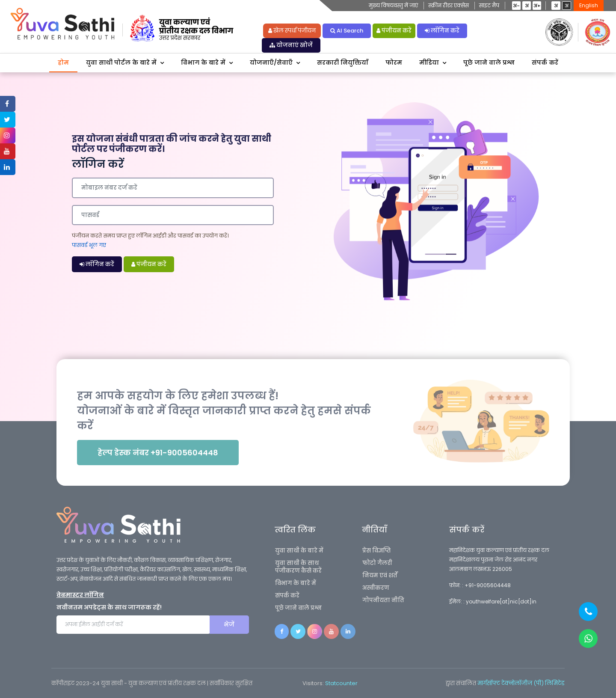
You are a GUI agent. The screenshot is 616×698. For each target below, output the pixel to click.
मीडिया (429, 62)
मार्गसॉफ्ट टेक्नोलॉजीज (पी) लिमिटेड (521, 683)
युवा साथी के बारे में (299, 551)
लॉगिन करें (442, 31)
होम (63, 62)
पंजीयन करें (394, 31)
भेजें (229, 624)
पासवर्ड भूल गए (89, 245)
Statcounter (341, 683)
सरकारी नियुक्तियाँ (343, 62)
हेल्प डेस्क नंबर (158, 453)
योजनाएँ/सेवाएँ (271, 62)
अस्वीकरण (376, 588)
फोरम (394, 62)
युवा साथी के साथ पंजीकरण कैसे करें (298, 567)
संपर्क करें (545, 62)
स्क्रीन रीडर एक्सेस (449, 5)
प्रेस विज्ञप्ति (376, 551)
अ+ (537, 6)
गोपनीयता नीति (383, 600)
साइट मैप (489, 5)
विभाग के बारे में (203, 62)
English (589, 5)
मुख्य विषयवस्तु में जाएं (393, 5)
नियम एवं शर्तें (380, 575)
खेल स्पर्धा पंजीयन (292, 31)
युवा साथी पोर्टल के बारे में (121, 62)
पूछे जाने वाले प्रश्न (489, 62)
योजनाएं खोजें (291, 45)
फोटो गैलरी (377, 563)
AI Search (347, 31)
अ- (516, 6)
